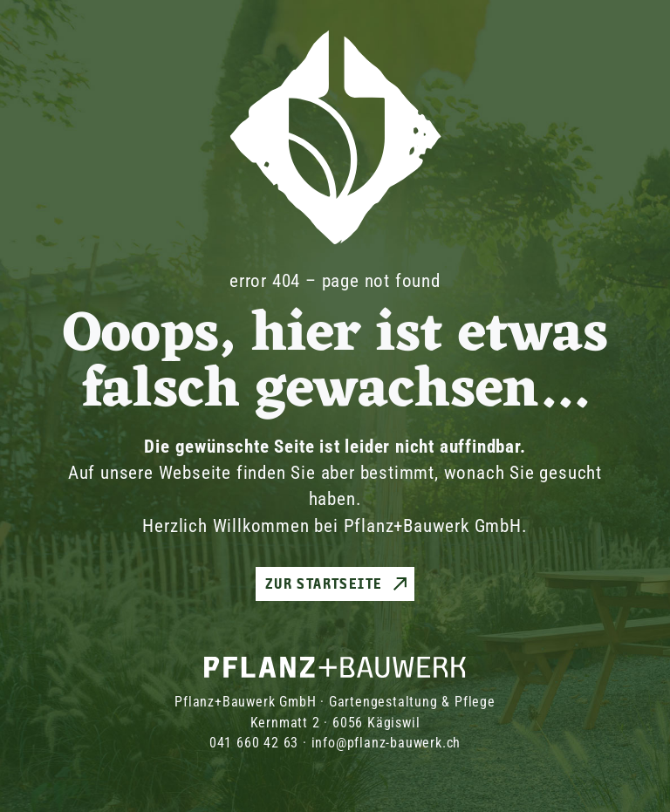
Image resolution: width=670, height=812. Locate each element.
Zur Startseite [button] (324, 583)
